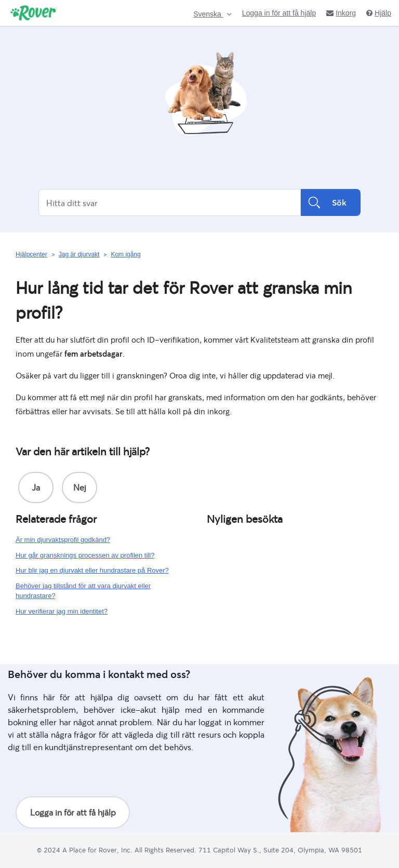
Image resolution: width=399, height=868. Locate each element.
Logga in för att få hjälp (279, 13)
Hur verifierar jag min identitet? (62, 611)
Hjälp (379, 13)
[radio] (36, 487)
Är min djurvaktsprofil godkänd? (63, 540)
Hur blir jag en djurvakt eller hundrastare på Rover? (92, 570)
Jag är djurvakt (79, 254)
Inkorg (341, 13)
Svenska (208, 14)
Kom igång (125, 254)
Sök (331, 202)
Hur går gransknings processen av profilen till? (85, 555)
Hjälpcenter (31, 254)
